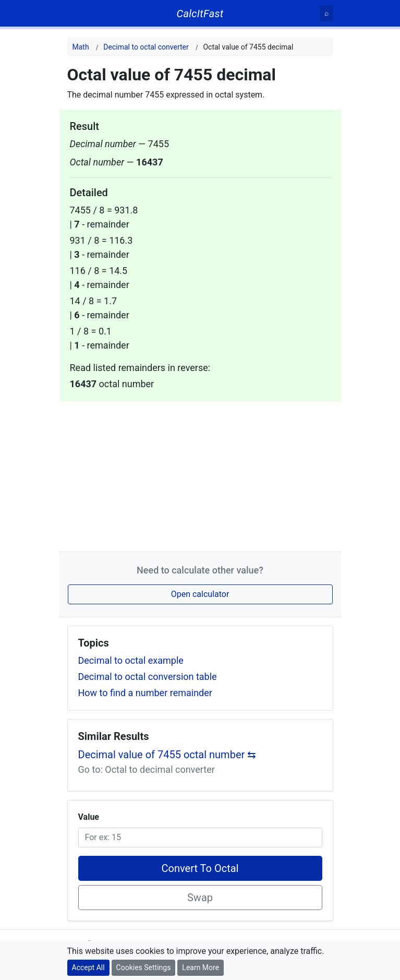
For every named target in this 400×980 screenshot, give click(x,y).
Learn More (201, 967)
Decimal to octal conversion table (148, 677)
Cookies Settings (144, 967)
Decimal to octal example (131, 660)
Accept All (88, 967)
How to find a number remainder (145, 693)
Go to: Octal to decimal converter (147, 769)
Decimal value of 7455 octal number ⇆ (167, 755)
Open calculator (200, 594)
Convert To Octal (200, 868)
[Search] (326, 13)
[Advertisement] (200, 474)
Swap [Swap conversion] (200, 898)
